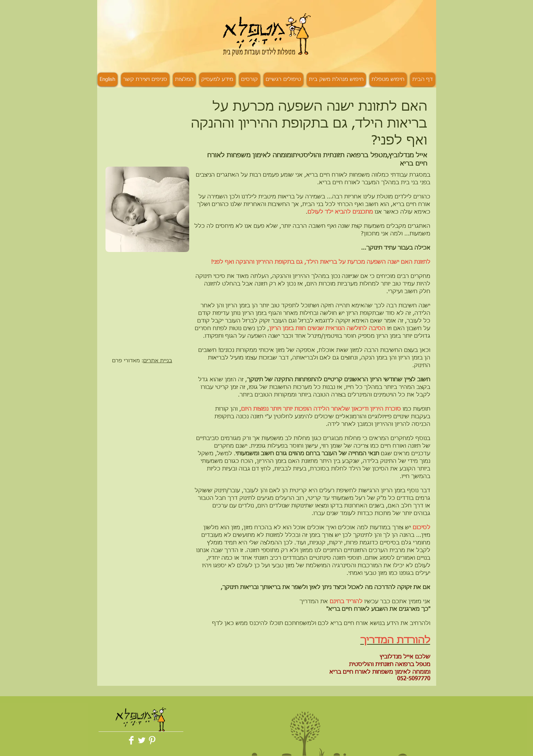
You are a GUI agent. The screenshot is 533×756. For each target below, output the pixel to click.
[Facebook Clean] (131, 740)
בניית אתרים (158, 361)
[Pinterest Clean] (152, 740)
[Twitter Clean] (142, 740)
